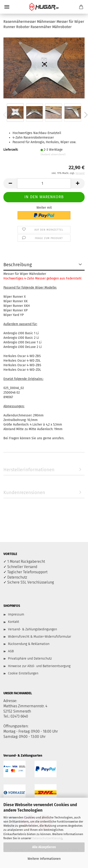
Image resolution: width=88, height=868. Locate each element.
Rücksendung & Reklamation (29, 644)
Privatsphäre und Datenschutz (30, 659)
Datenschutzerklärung (47, 838)
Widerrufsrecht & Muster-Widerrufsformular (40, 637)
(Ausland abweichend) (53, 154)
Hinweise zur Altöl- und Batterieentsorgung (39, 666)
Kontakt (14, 622)
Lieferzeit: (11, 150)
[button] (10, 183)
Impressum (16, 614)
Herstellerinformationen (29, 470)
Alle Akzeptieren (44, 847)
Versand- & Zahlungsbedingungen (32, 629)
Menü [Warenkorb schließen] (7, 7)
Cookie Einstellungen (23, 673)
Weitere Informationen (44, 859)
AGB (11, 651)
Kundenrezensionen (24, 492)
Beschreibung (18, 265)
